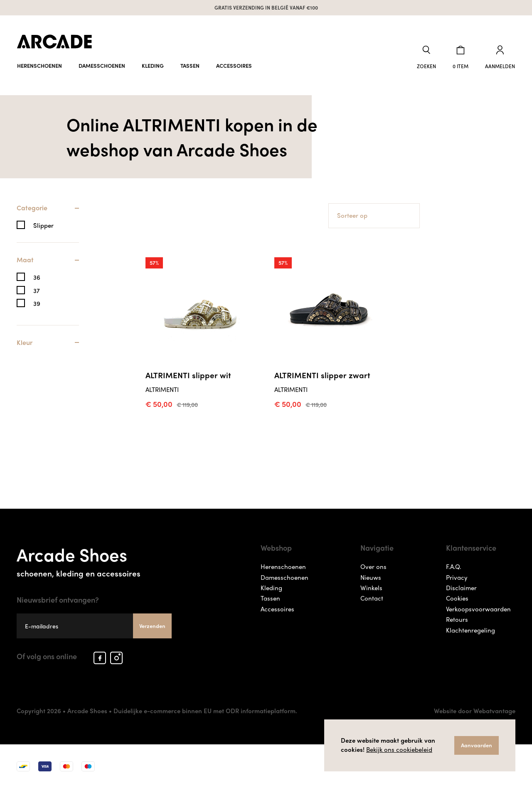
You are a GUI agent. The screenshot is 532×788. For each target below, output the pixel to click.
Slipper (43, 225)
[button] (426, 58)
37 (37, 291)
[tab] (48, 212)
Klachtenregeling (470, 630)
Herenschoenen (39, 65)
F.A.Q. (454, 566)
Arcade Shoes (94, 560)
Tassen (190, 65)
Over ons (373, 566)
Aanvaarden (477, 745)
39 (37, 304)
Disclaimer (461, 588)
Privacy (457, 577)
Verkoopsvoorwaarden (478, 609)
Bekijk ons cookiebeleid (399, 749)
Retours (457, 619)
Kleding (153, 65)
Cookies (457, 598)
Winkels (371, 588)
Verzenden (152, 626)
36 (37, 277)
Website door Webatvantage (475, 711)
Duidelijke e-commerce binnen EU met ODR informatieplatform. (205, 711)
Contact (372, 598)
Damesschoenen (102, 65)
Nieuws (371, 577)
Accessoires (234, 65)
